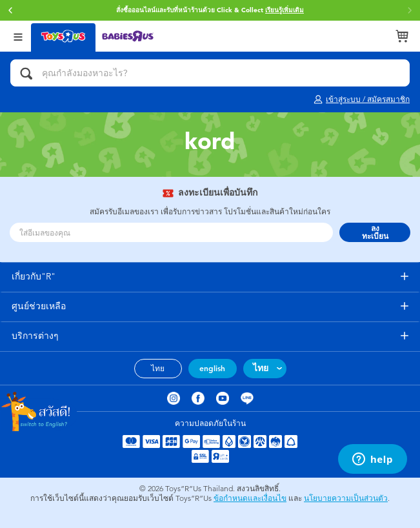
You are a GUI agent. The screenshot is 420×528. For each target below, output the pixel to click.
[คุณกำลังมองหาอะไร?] (210, 73)
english (212, 369)
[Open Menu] (18, 36)
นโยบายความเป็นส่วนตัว (346, 498)
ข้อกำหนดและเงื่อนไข (250, 498)
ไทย (158, 369)
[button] (10, 10)
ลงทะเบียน (375, 232)
